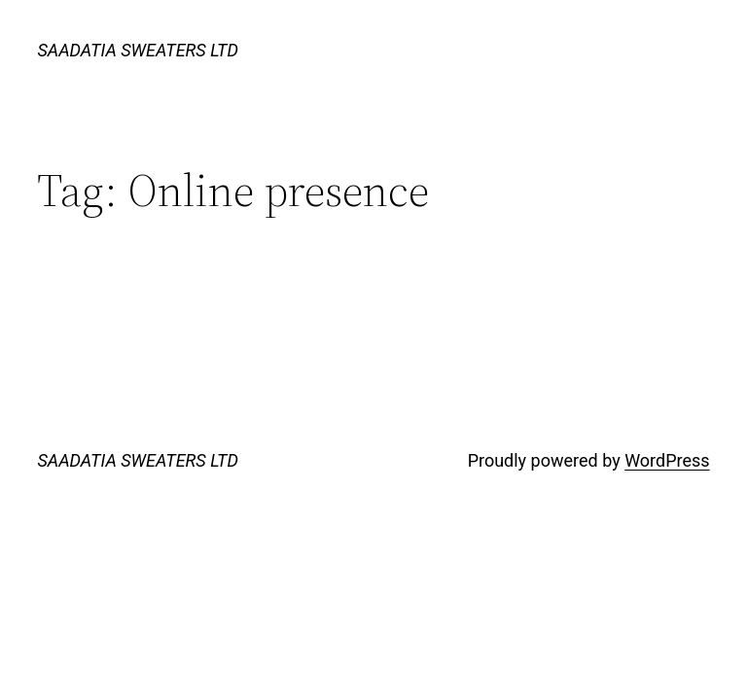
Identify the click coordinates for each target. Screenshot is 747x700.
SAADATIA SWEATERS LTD (138, 50)
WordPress (667, 460)
